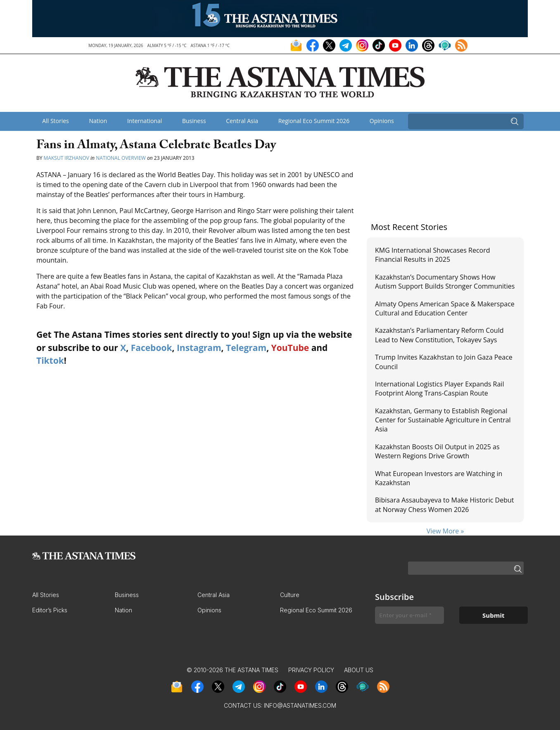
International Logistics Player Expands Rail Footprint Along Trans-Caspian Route (439, 389)
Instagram (199, 348)
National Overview (121, 158)
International (145, 121)
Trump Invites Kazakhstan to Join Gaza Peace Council (444, 362)
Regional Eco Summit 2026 (314, 121)
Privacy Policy (311, 670)
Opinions (382, 121)
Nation (98, 121)
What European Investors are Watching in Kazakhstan (439, 478)
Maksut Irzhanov (66, 158)
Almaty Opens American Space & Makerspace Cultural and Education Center (445, 308)
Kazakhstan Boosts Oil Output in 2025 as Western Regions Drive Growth (437, 451)
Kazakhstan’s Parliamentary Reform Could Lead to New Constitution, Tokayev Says (439, 335)
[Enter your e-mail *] (409, 615)
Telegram (246, 348)
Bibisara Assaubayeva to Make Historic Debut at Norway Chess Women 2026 (445, 505)
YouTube (290, 348)
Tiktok (50, 360)
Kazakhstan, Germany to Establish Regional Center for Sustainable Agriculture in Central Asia (443, 420)
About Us (359, 670)
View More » (445, 531)
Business (194, 121)
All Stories (55, 121)
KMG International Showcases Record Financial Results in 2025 (432, 255)
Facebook (152, 348)
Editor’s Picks (50, 610)
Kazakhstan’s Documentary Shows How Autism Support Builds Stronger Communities (445, 282)
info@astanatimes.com (300, 705)
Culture (290, 595)
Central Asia (242, 121)
